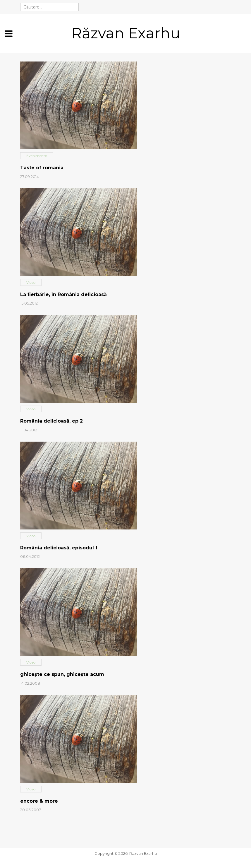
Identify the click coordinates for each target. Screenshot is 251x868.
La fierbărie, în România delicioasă (63, 294)
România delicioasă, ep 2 (51, 421)
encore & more (39, 801)
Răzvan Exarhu (126, 33)
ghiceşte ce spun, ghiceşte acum (62, 674)
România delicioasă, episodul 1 (59, 548)
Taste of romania (42, 168)
